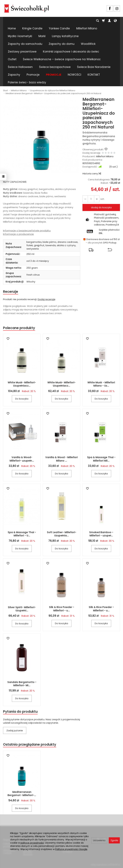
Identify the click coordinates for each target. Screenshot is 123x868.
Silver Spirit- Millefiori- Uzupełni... (22, 609)
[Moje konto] (109, 21)
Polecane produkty (19, 328)
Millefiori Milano (87, 28)
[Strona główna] (26, 8)
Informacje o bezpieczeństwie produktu (27, 231)
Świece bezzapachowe (55, 67)
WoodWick (88, 44)
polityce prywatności (32, 843)
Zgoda (114, 840)
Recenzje (11, 292)
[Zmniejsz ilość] (97, 199)
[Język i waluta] (115, 21)
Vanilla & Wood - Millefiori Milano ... (61, 459)
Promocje (33, 75)
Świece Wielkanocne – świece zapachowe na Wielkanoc (62, 59)
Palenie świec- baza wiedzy (27, 82)
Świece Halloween (20, 67)
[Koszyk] (103, 21)
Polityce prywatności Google (71, 849)
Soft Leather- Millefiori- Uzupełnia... (62, 534)
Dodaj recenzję (46, 299)
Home (12, 28)
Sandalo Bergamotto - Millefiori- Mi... (22, 684)
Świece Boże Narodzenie (94, 67)
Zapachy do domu (62, 44)
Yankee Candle (59, 28)
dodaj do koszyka (101, 207)
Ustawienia (99, 840)
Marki (42, 36)
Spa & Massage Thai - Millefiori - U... (22, 534)
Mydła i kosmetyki (20, 36)
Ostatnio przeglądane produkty (30, 745)
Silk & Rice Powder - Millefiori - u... (62, 609)
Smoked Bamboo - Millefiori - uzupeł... (101, 534)
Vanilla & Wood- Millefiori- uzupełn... (22, 459)
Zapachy (14, 75)
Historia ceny (92, 174)
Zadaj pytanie (15, 730)
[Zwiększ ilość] (85, 199)
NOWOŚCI (74, 75)
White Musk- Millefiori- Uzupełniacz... (22, 384)
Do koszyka (22, 399)
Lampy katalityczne (65, 36)
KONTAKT (94, 75)
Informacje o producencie (18, 234)
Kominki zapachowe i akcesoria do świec (71, 52)
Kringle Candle (32, 28)
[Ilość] (91, 199)
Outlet (12, 59)
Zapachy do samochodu (25, 44)
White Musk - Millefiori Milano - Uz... (101, 384)
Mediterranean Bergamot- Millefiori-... (22, 794)
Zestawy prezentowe (22, 52)
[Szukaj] (98, 21)
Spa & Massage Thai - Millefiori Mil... (101, 459)
